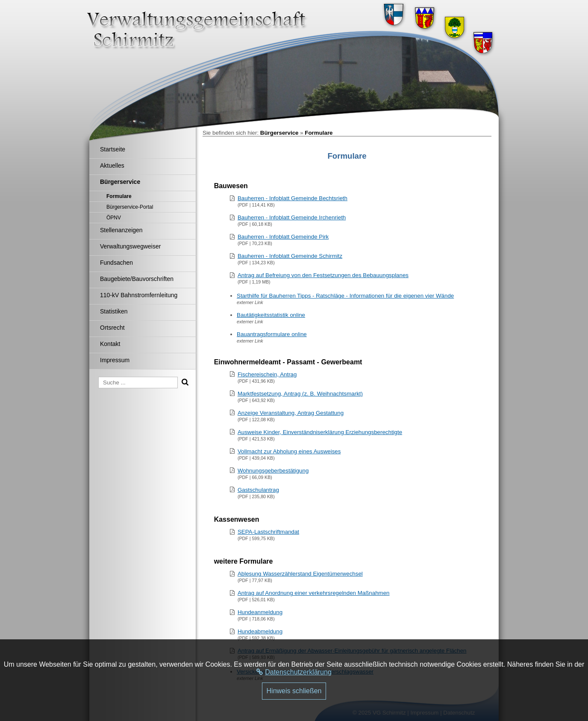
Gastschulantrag (258, 490)
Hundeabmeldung (260, 631)
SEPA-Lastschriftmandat (268, 532)
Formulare (319, 133)
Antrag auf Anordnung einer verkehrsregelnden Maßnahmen (314, 593)
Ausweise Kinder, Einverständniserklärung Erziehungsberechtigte (320, 432)
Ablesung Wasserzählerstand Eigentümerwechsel (300, 574)
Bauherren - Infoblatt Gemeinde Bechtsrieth (293, 198)
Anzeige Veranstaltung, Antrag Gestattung (291, 413)
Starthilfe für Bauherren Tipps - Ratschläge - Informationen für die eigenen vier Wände (345, 296)
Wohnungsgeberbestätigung (273, 471)
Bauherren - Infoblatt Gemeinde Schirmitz (290, 256)
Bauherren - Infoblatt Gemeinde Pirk (283, 237)
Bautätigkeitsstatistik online (271, 315)
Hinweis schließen (294, 691)
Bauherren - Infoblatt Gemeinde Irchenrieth (292, 217)
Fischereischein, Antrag (267, 374)
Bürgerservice (279, 133)
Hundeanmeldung (260, 612)
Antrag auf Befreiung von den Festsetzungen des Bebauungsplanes (323, 275)
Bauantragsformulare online (272, 334)
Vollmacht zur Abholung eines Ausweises (289, 451)
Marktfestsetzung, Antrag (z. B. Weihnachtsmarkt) (300, 394)
